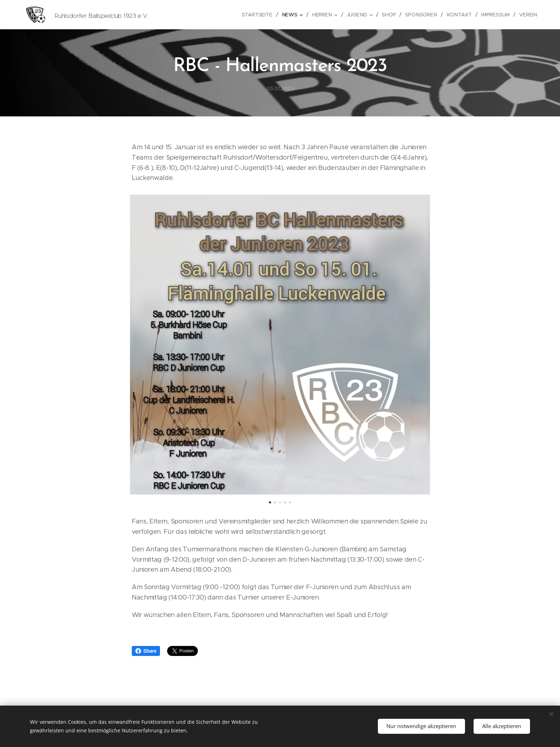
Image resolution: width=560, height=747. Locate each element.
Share (146, 651)
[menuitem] (263, 15)
